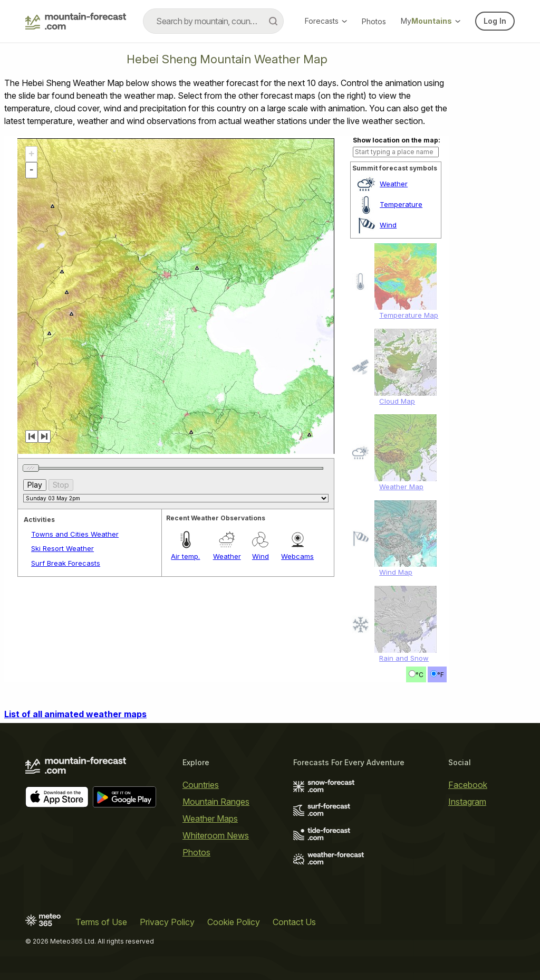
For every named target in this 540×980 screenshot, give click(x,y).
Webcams (297, 556)
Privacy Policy (167, 922)
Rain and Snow (404, 658)
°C (420, 675)
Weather (394, 184)
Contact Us (294, 922)
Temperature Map (409, 315)
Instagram (467, 802)
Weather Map (401, 487)
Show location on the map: (397, 140)
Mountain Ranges (216, 802)
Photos (374, 21)
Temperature (401, 204)
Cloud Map (397, 401)
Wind (388, 225)
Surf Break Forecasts (66, 563)
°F (441, 675)
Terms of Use (101, 922)
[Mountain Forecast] (76, 21)
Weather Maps (210, 819)
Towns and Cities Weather (75, 534)
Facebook (468, 785)
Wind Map (396, 572)
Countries (201, 785)
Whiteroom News (216, 835)
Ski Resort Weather (62, 548)
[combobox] (213, 21)
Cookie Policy (234, 922)
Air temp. (185, 556)
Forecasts (326, 21)
